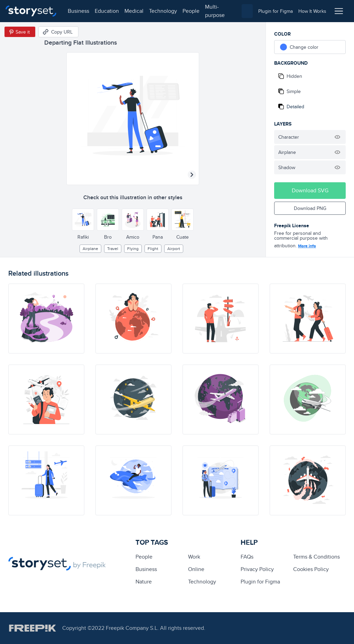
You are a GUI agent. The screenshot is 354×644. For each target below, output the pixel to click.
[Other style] (83, 220)
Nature (144, 582)
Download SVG (310, 190)
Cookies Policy (311, 569)
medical (134, 11)
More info (307, 246)
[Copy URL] (58, 32)
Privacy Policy (257, 569)
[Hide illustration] (337, 137)
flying (133, 249)
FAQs (247, 557)
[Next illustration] (192, 175)
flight (153, 249)
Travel (113, 249)
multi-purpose (215, 11)
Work (194, 557)
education (106, 11)
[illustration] (46, 319)
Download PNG (310, 208)
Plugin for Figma (260, 582)
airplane (90, 249)
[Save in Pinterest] (20, 32)
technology (163, 11)
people (191, 11)
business (78, 11)
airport (174, 249)
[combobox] (247, 11)
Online (196, 569)
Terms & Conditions (316, 557)
